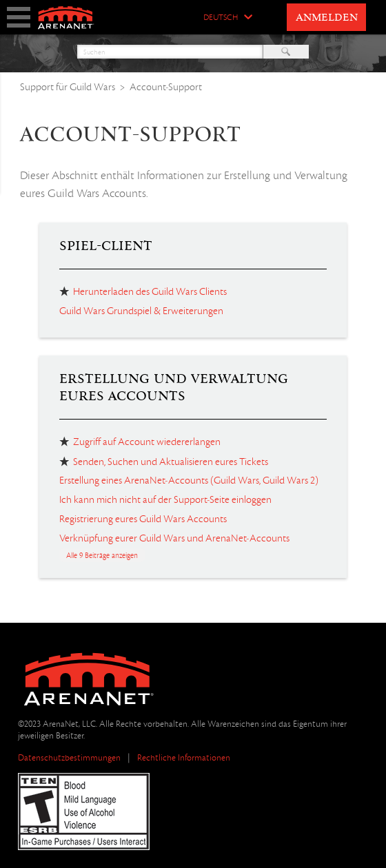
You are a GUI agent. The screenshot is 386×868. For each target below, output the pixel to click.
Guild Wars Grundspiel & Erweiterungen (141, 311)
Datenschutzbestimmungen (69, 757)
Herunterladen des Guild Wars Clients (150, 291)
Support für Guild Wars (68, 87)
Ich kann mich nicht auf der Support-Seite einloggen (165, 499)
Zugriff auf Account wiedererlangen (147, 442)
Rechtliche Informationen (184, 757)
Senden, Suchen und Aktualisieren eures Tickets (171, 462)
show (19, 17)
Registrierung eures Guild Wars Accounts (143, 519)
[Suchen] (170, 52)
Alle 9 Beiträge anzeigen (102, 555)
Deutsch (221, 18)
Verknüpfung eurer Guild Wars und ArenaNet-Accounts (174, 538)
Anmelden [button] (327, 18)
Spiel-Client (106, 246)
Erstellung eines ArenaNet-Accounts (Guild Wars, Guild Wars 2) (189, 480)
